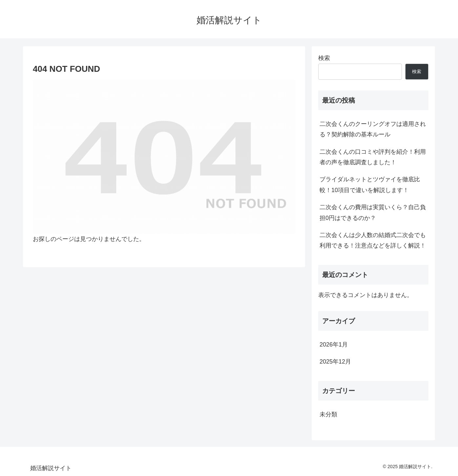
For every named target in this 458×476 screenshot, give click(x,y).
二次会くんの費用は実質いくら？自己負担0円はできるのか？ (373, 212)
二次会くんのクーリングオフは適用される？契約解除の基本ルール (373, 129)
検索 (324, 58)
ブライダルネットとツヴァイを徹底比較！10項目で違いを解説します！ (370, 185)
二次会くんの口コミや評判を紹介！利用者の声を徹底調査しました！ (373, 157)
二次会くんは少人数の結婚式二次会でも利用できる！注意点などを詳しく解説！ (373, 240)
